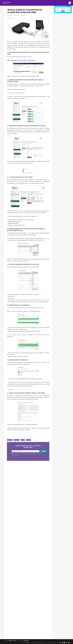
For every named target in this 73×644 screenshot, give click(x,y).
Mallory (11, 15)
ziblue (28, 440)
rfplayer (17, 440)
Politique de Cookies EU (52, 643)
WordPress (26, 641)
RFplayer (23, 15)
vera (23, 440)
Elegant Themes (13, 641)
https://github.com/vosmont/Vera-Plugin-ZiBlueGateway (21, 60)
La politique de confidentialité (39, 643)
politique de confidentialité (23, 456)
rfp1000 (10, 440)
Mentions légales (26, 643)
